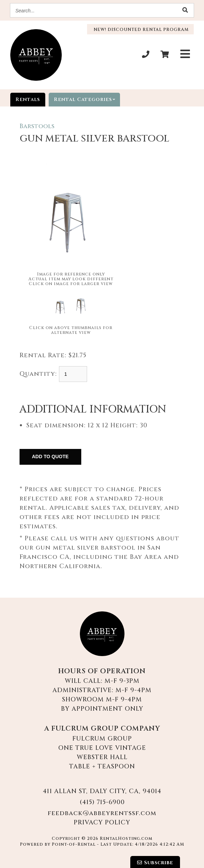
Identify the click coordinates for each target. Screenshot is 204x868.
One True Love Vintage (102, 748)
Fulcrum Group (102, 739)
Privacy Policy (102, 822)
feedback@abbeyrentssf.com (102, 813)
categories (87, 100)
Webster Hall (102, 757)
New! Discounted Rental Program (140, 30)
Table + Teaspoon (102, 766)
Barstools (37, 126)
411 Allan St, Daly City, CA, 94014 (102, 791)
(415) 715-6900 (102, 802)
